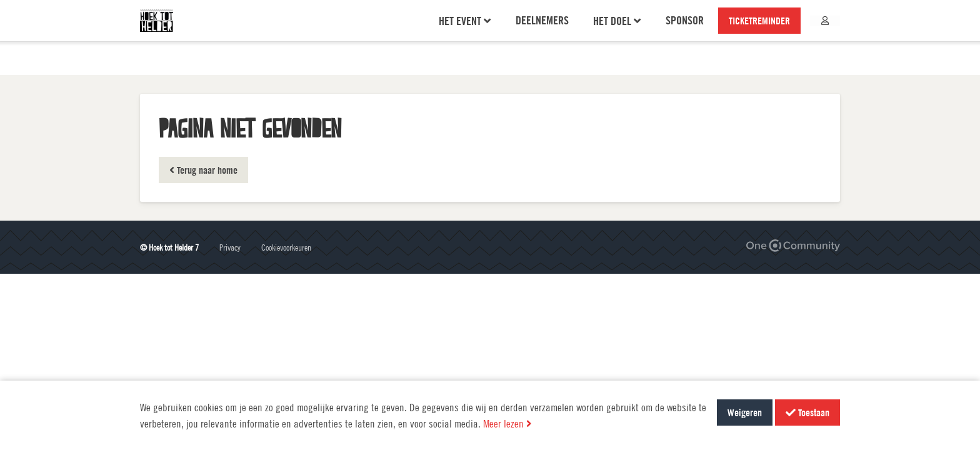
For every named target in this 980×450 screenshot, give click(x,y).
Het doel (617, 38)
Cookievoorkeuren (286, 247)
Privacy (230, 247)
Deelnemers (543, 37)
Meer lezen (507, 423)
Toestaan (807, 412)
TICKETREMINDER (760, 37)
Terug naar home (203, 170)
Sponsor (685, 37)
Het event (465, 38)
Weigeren (745, 412)
